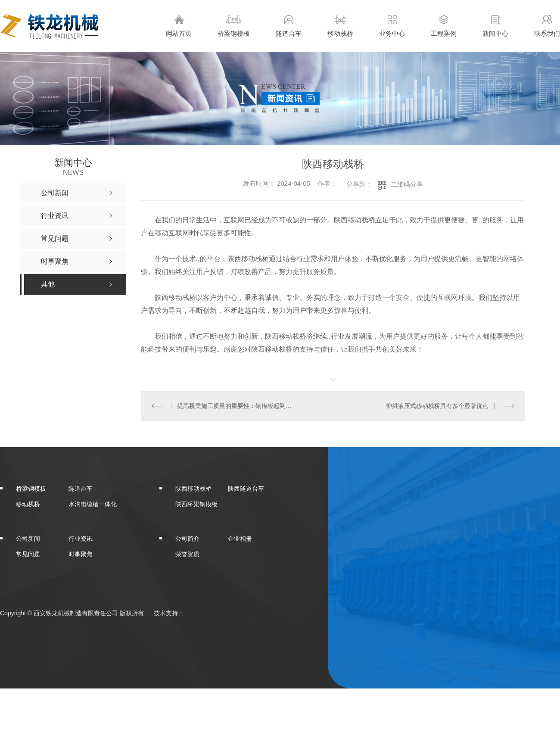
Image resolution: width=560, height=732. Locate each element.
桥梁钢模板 (234, 26)
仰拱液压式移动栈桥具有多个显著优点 (438, 406)
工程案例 (444, 26)
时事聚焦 (81, 554)
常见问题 (28, 554)
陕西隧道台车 (246, 488)
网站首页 (179, 26)
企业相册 (240, 538)
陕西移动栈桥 (193, 488)
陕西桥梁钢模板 (196, 504)
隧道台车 (289, 26)
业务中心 (392, 26)
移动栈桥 (340, 26)
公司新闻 (28, 538)
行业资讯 (81, 538)
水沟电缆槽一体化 (93, 504)
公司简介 (187, 538)
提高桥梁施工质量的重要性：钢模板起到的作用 (237, 406)
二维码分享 (407, 184)
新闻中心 (495, 26)
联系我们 (547, 26)
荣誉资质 (187, 554)
